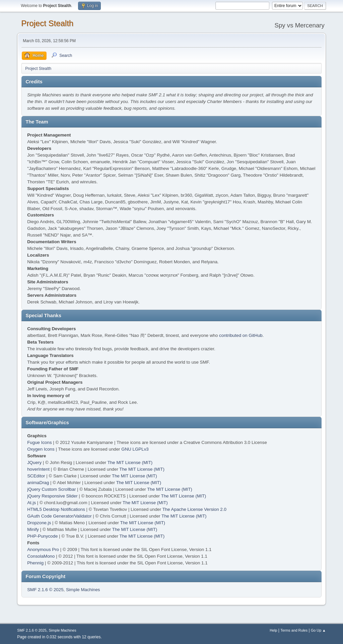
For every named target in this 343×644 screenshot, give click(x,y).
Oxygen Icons (41, 449)
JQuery (34, 463)
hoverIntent (38, 469)
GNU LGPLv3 (135, 449)
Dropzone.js (39, 523)
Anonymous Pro (43, 549)
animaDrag (38, 483)
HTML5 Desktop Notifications (56, 509)
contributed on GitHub (241, 335)
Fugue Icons (39, 442)
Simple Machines (83, 590)
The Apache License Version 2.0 (194, 509)
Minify (33, 529)
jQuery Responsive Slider (52, 496)
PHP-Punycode (42, 536)
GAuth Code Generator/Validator (59, 516)
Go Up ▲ (318, 630)
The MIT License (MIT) (130, 463)
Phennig (35, 563)
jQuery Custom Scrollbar (51, 489)
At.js (31, 503)
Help (273, 630)
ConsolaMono (41, 556)
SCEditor (36, 476)
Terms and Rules (294, 630)
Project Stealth (47, 23)
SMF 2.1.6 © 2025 (45, 590)
